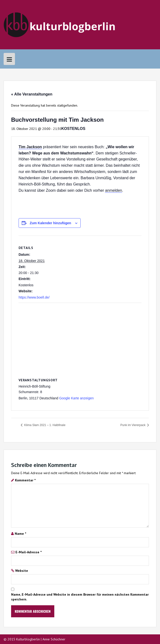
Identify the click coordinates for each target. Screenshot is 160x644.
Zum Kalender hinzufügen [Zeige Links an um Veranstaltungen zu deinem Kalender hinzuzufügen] (50, 223)
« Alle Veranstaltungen (32, 94)
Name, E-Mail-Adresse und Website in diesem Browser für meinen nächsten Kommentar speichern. (80, 597)
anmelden (113, 190)
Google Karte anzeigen (76, 398)
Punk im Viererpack (133, 425)
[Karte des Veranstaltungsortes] (80, 338)
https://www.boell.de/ (34, 297)
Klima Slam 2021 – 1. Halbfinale (44, 425)
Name (20, 534)
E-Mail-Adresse (28, 552)
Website (22, 571)
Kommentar (25, 480)
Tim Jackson (30, 147)
